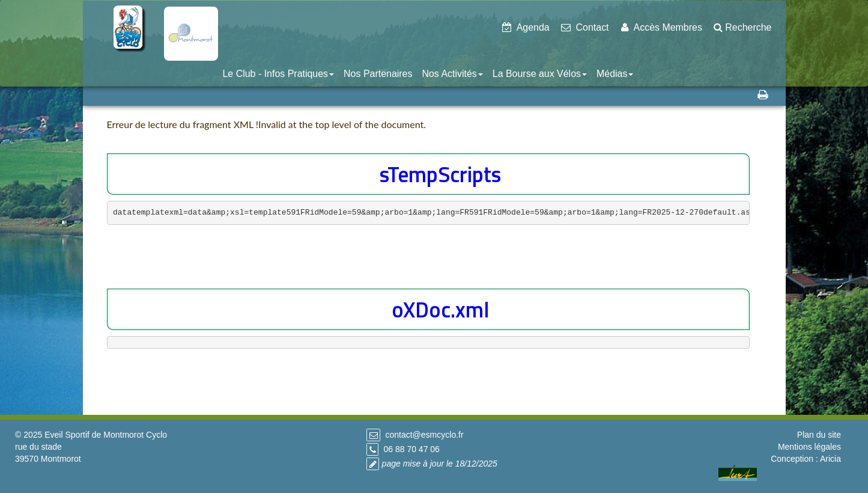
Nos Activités (452, 74)
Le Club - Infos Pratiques (279, 74)
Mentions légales (809, 447)
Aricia (830, 459)
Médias (615, 74)
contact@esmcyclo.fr (424, 435)
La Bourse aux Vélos (540, 74)
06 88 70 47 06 (411, 449)
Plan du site (819, 435)
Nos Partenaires (378, 74)
